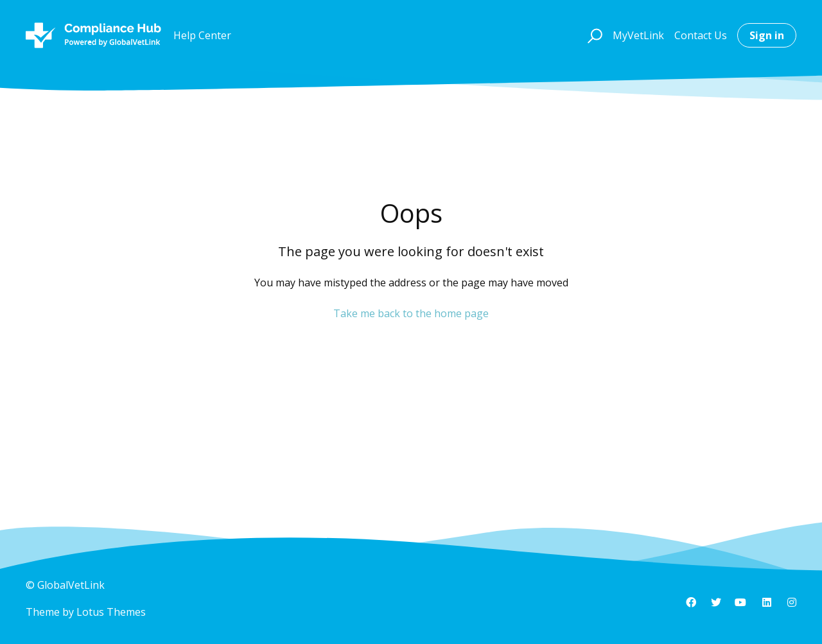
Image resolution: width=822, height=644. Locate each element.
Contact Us (701, 35)
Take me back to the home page (411, 313)
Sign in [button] (767, 35)
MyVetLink (638, 35)
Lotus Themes (111, 612)
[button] (593, 35)
